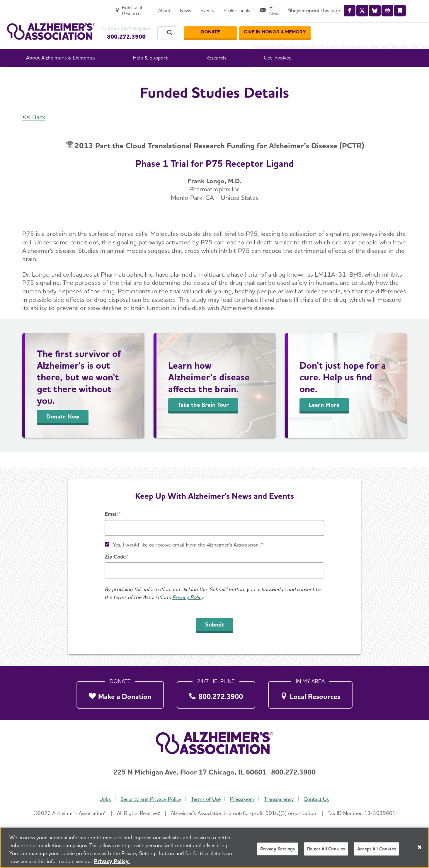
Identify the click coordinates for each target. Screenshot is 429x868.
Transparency (280, 799)
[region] (215, 848)
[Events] (313, 8)
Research (117, 76)
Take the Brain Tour (203, 420)
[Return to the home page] (51, 25)
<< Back (34, 132)
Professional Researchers (163, 76)
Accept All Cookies (377, 849)
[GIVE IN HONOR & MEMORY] (386, 26)
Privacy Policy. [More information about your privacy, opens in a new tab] (112, 861)
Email (111, 514)
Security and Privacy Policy (149, 799)
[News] (292, 8)
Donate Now (63, 432)
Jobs (103, 799)
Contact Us (319, 799)
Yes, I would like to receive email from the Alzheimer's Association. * (188, 545)
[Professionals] (343, 8)
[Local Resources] (310, 693)
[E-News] (379, 8)
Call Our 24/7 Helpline (140, 23)
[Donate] (322, 26)
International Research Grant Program (242, 76)
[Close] (420, 847)
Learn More (324, 420)
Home (92, 76)
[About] (270, 8)
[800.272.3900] (216, 693)
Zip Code (115, 557)
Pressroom (243, 799)
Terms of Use (205, 799)
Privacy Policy (188, 597)
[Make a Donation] (120, 693)
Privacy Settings (278, 849)
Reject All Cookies (326, 849)
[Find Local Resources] (233, 8)
